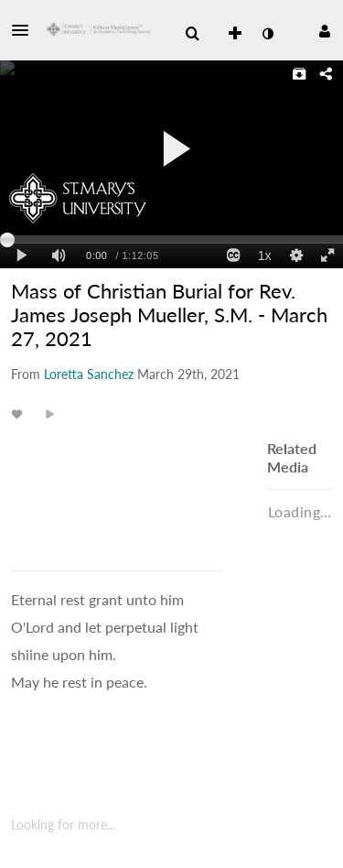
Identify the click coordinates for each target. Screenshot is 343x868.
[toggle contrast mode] (267, 34)
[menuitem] (192, 34)
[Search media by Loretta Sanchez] (89, 374)
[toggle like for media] (20, 413)
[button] (26, 30)
